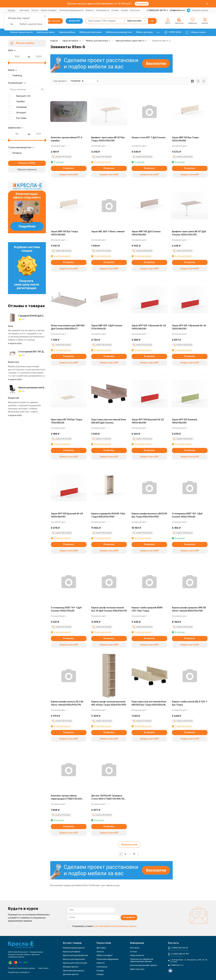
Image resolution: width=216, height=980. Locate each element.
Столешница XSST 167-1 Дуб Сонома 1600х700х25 (187, 515)
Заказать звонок (200, 10)
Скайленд (17, 76)
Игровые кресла (71, 967)
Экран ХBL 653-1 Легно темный (108, 232)
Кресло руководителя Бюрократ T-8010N (41, 388)
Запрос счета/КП (69, 175)
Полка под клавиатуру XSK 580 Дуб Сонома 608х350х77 (68, 327)
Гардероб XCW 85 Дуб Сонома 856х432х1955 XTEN (45, 316)
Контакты (135, 10)
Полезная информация (107, 959)
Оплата (35, 10)
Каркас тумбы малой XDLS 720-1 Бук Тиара (189, 703)
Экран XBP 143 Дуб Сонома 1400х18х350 (146, 233)
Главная (54, 41)
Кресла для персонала (74, 959)
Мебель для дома (144, 32)
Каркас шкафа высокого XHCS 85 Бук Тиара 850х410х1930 (149, 515)
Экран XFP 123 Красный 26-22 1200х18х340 (67, 515)
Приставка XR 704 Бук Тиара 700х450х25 (67, 421)
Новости (90, 10)
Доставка (24, 10)
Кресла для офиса (46, 32)
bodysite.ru (25, 972)
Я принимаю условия (102, 926)
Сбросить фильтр (27, 170)
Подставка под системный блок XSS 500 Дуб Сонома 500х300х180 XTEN (109, 421)
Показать (24, 163)
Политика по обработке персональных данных (142, 960)
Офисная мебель (67, 32)
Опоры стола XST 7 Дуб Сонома (148, 138)
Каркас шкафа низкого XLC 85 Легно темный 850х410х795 (67, 703)
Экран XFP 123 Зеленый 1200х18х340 (184, 421)
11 (134, 854)
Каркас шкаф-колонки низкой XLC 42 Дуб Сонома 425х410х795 (109, 609)
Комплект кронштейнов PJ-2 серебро (67, 139)
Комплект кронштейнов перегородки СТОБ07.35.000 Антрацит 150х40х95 (66, 797)
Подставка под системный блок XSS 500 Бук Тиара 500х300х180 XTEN (149, 703)
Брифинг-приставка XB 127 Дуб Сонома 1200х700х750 (189, 233)
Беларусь (17, 153)
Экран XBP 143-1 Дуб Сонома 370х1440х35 (107, 327)
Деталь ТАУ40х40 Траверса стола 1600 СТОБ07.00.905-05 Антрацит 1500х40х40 (108, 797)
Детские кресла (71, 974)
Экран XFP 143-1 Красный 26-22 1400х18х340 (149, 327)
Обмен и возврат (49, 10)
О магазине (102, 967)
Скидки (124, 10)
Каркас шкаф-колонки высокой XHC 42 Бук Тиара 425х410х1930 (109, 703)
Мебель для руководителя (119, 32)
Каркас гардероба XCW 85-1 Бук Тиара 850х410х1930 (108, 515)
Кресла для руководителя (75, 955)
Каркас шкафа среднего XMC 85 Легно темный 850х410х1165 (189, 609)
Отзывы (115, 10)
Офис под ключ (137, 969)
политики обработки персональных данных (115, 926)
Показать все (129, 845)
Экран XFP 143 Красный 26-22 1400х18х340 (148, 421)
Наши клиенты (137, 955)
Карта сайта (43, 968)
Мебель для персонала (91, 32)
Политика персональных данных (22, 968)
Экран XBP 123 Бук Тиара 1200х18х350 (185, 139)
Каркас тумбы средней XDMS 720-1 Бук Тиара (147, 609)
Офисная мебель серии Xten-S (130, 41)
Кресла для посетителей (75, 963)
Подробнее (142, 4)
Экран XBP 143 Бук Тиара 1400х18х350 (64, 233)
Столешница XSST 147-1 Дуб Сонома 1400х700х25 (66, 609)
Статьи (134, 952)
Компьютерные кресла (21, 32)
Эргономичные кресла (74, 971)
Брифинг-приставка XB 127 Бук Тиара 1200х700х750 (108, 139)
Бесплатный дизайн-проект (144, 965)
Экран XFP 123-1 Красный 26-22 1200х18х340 (189, 327)
